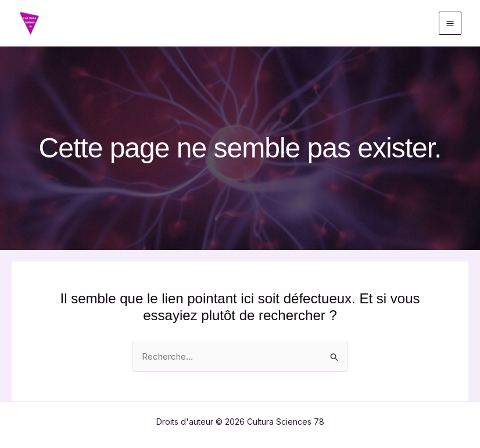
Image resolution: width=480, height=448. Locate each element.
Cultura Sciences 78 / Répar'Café (185, 23)
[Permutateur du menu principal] (450, 23)
